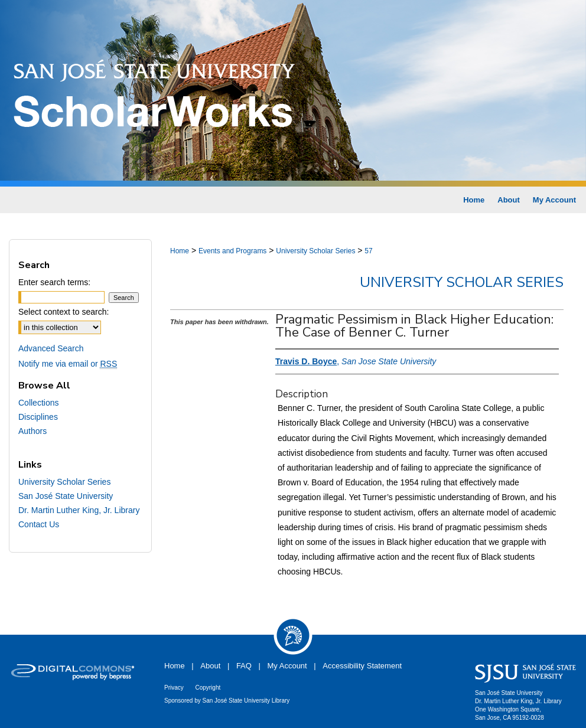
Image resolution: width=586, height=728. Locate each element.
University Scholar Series (315, 251)
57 (368, 251)
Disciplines (38, 417)
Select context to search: (64, 312)
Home (180, 251)
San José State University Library (246, 701)
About (210, 666)
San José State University (66, 496)
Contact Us (39, 524)
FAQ (244, 666)
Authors (32, 431)
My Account (287, 666)
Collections (38, 403)
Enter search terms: (54, 282)
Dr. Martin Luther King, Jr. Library (79, 510)
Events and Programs (232, 251)
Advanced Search (51, 348)
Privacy (174, 688)
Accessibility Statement (362, 666)
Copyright (208, 688)
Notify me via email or (68, 364)
